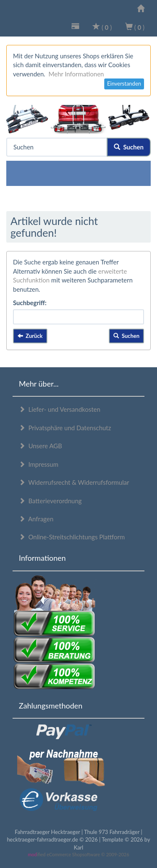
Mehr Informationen (76, 74)
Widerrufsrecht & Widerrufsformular (74, 482)
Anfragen (36, 519)
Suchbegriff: (30, 303)
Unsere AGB (40, 446)
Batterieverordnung (50, 501)
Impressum (39, 464)
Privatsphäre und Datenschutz (65, 428)
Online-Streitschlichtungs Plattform (72, 537)
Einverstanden (124, 84)
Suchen (129, 147)
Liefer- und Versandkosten (60, 409)
